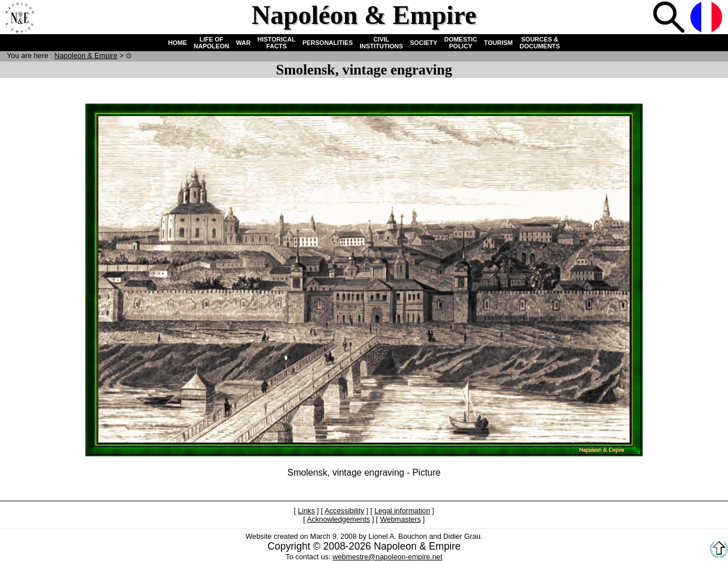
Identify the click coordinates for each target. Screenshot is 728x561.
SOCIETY (424, 43)
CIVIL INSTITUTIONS (381, 43)
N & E (86, 55)
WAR (243, 43)
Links (307, 511)
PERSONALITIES (328, 43)
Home (19, 18)
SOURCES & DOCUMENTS (540, 43)
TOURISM (499, 43)
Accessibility (345, 511)
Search (670, 18)
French (708, 18)
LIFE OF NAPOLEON (212, 43)
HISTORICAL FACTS (277, 43)
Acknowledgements (338, 519)
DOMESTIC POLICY (461, 43)
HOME (178, 43)
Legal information (402, 511)
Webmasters (400, 519)
